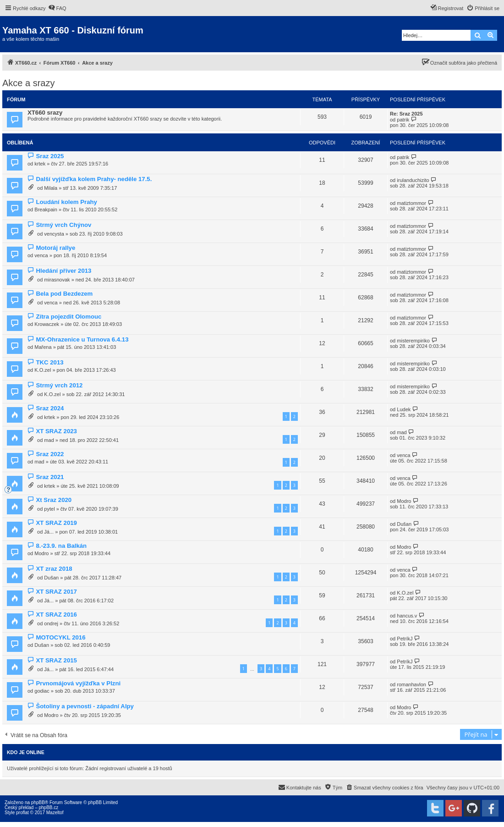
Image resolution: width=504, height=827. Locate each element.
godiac (42, 691)
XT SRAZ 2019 (56, 523)
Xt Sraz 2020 (54, 500)
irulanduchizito (413, 180)
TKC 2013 (49, 362)
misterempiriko (413, 341)
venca (41, 255)
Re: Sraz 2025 (406, 114)
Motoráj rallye (55, 248)
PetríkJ (405, 639)
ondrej (51, 623)
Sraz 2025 (50, 156)
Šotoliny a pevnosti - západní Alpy (85, 706)
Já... (49, 532)
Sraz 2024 (50, 408)
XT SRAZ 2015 (56, 660)
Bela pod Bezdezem (64, 294)
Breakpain (46, 210)
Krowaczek (47, 324)
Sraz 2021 (50, 477)
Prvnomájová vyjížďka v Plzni (78, 683)
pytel (49, 509)
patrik (403, 120)
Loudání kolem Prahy (66, 202)
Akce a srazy (28, 83)
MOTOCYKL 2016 (60, 637)
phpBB (38, 802)
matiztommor (411, 203)
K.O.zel (43, 370)
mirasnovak (57, 280)
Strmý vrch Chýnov (63, 225)
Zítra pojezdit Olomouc (68, 317)
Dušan (404, 524)
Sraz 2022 (50, 454)
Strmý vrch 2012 (59, 385)
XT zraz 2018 (54, 569)
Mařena (43, 347)
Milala (51, 188)
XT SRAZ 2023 (56, 431)
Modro (404, 501)
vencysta (54, 234)
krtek (40, 164)
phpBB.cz (48, 808)
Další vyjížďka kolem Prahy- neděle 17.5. (94, 179)
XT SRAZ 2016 (56, 615)
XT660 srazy (45, 113)
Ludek (404, 409)
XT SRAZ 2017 (56, 592)
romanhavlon (411, 684)
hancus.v (407, 616)
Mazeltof (55, 813)
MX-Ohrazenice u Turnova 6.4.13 (82, 339)
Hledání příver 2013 (63, 271)
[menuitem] (57, 8)
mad (49, 440)
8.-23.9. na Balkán (61, 546)
